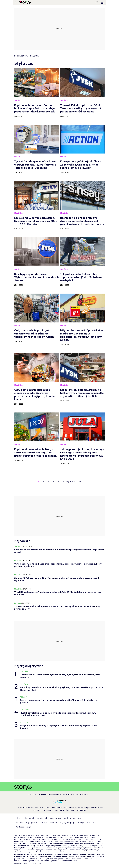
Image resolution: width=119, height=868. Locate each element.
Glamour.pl (29, 818)
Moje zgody (83, 795)
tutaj (41, 864)
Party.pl (44, 823)
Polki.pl (53, 823)
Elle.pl (18, 818)
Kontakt (32, 795)
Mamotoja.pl (55, 818)
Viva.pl (81, 823)
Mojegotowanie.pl (73, 818)
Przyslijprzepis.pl (67, 823)
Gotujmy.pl (42, 818)
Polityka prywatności (50, 795)
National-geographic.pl (26, 823)
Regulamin (69, 795)
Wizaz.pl (91, 823)
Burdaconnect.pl (23, 827)
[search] (97, 3)
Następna (69, 482)
